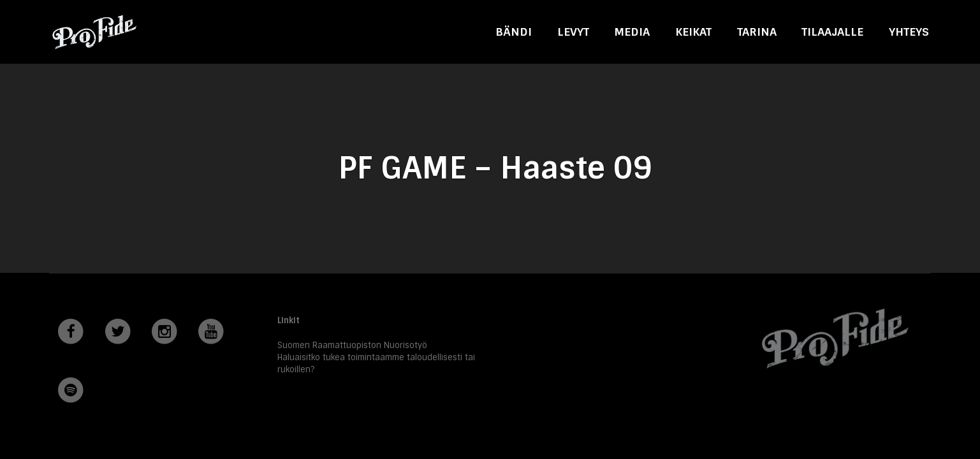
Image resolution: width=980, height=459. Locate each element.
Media (632, 32)
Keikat (693, 32)
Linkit (289, 320)
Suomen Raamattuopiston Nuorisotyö (352, 345)
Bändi (514, 32)
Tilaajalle (832, 32)
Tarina (757, 32)
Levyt (573, 32)
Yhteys (909, 32)
